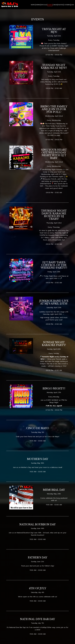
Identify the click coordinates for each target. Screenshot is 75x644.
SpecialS (44, 5)
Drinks (38, 5)
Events (50, 5)
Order (55, 5)
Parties (60, 5)
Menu (33, 5)
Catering (67, 5)
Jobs (72, 5)
